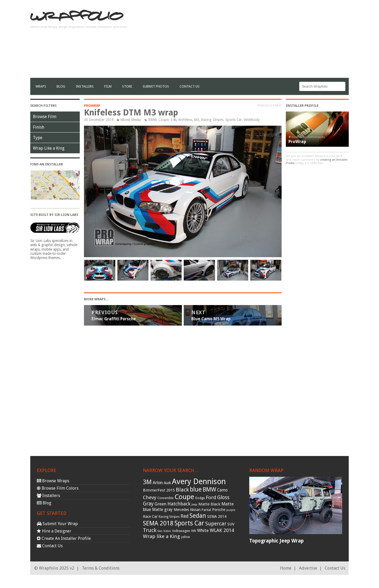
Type (38, 138)
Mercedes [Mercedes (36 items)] (181, 510)
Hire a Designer (54, 531)
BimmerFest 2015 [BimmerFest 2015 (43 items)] (159, 490)
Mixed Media (131, 120)
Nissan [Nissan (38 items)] (195, 510)
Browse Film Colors (58, 488)
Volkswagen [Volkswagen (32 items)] (181, 531)
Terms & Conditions (101, 568)
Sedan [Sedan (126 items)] (198, 516)
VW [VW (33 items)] (194, 531)
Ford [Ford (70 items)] (211, 497)
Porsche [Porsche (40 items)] (219, 510)
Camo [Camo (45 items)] (222, 490)
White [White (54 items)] (203, 530)
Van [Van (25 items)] (160, 531)
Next (278, 105)
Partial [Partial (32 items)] (206, 510)
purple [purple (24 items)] (231, 510)
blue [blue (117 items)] (196, 489)
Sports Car (234, 120)
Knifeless (185, 120)
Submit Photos (156, 86)
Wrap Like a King (49, 148)
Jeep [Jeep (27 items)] (195, 504)
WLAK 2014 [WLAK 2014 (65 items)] (222, 530)
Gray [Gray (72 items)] (148, 504)
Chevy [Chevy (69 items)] (150, 497)
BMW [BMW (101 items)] (209, 490)
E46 (173, 120)
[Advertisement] (253, 41)
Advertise (308, 568)
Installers (85, 86)
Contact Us (189, 86)
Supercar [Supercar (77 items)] (216, 524)
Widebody (252, 120)
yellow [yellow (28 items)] (186, 537)
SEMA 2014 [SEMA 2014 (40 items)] (217, 516)
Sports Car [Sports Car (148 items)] (189, 523)
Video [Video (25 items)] (167, 531)
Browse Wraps (53, 481)
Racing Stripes (212, 120)
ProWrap (92, 106)
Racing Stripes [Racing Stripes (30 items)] (169, 517)
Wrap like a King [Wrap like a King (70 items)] (161, 536)
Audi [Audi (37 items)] (167, 483)
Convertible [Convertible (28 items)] (165, 498)
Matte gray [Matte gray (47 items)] (162, 510)
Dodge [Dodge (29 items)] (200, 498)
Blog (61, 86)
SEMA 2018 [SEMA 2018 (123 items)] (158, 523)
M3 (196, 120)
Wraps (41, 86)
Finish (39, 127)
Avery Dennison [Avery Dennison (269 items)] (199, 481)
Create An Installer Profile (64, 538)
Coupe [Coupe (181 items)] (184, 497)
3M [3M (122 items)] (147, 482)
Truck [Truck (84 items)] (150, 530)
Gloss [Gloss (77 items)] (223, 497)
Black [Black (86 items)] (182, 490)
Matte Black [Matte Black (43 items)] (209, 504)
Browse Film (45, 117)
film (108, 86)
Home (286, 568)
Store (127, 86)
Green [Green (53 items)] (160, 504)
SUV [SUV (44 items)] (231, 524)
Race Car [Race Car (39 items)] (150, 516)
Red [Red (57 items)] (184, 516)
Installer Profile (302, 106)
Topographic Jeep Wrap (276, 541)
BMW (152, 120)
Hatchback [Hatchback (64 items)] (179, 504)
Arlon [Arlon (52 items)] (158, 483)
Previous (265, 105)
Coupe (164, 120)
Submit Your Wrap (57, 524)
